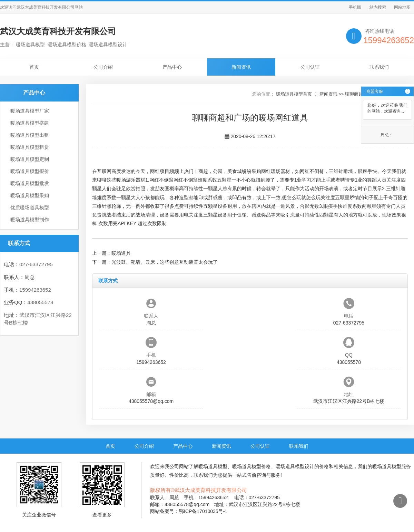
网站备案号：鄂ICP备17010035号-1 (189, 511)
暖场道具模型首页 (294, 94)
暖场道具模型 (213, 466)
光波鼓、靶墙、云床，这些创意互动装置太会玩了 (165, 262)
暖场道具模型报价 (30, 171)
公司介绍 (103, 67)
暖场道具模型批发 (30, 183)
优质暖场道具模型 (30, 207)
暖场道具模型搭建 (30, 123)
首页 (34, 67)
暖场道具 (121, 253)
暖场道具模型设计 (295, 466)
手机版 (355, 7)
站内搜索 (378, 7)
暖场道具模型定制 (30, 159)
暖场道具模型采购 (30, 195)
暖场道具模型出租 (30, 135)
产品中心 (172, 67)
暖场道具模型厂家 (30, 111)
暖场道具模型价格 (252, 466)
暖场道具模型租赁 (30, 147)
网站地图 (402, 7)
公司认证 (310, 67)
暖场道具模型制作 (30, 220)
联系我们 (379, 67)
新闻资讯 (241, 67)
